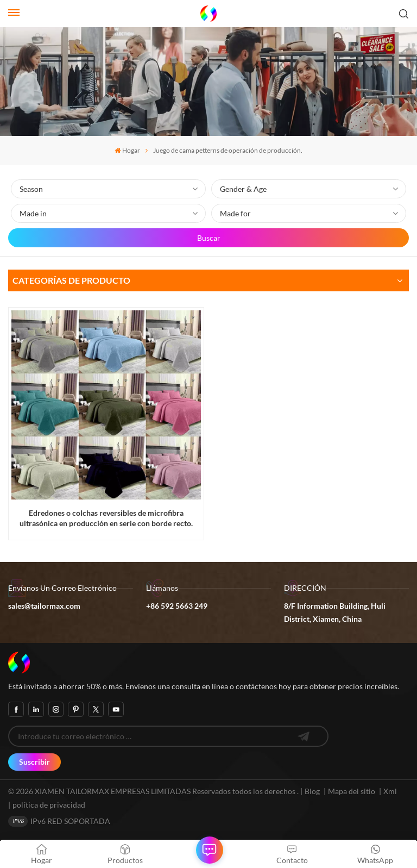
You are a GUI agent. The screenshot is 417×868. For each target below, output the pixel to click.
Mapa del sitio (352, 791)
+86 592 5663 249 (177, 606)
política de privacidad (49, 805)
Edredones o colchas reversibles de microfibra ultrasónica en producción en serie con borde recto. (106, 518)
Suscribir (34, 762)
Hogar (127, 150)
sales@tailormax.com (44, 606)
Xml (390, 791)
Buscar (209, 238)
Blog (312, 791)
